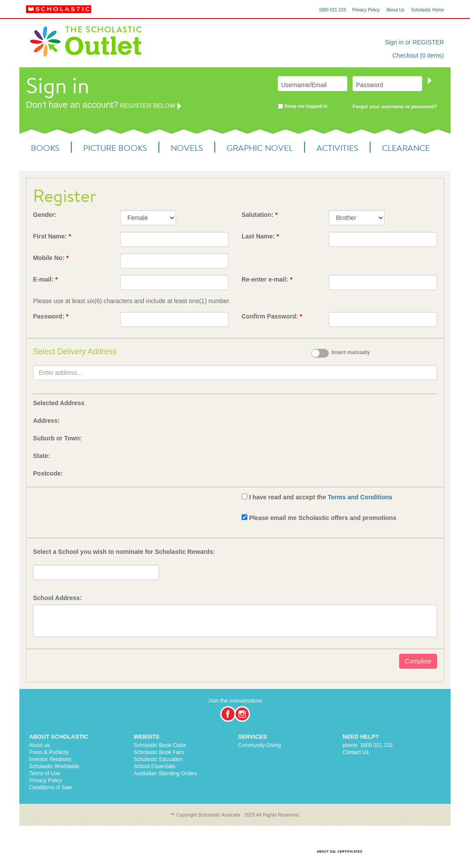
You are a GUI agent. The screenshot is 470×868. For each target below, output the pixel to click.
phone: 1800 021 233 (368, 745)
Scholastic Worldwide (54, 766)
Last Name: (260, 236)
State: (42, 456)
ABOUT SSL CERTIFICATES (340, 852)
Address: (46, 421)
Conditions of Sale (50, 787)
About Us (395, 10)
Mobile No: (51, 258)
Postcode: (48, 473)
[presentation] (100, 509)
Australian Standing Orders (165, 773)
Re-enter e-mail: (267, 279)
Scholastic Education (158, 759)
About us (39, 745)
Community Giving (260, 745)
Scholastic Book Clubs (160, 745)
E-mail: (45, 279)
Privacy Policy (366, 10)
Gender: (45, 215)
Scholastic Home (428, 10)
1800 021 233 (332, 10)
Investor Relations (50, 759)
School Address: (57, 598)
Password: (51, 316)
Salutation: (260, 215)
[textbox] (235, 373)
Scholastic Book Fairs (159, 752)
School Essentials (155, 766)
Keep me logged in (303, 107)
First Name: (52, 236)
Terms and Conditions (360, 497)
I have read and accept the (321, 497)
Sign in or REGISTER (414, 42)
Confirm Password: (272, 316)
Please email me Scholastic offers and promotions (323, 518)
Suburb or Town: (57, 438)
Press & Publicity (49, 752)
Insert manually (351, 352)
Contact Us (356, 752)
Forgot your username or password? (395, 106)
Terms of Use (45, 773)
